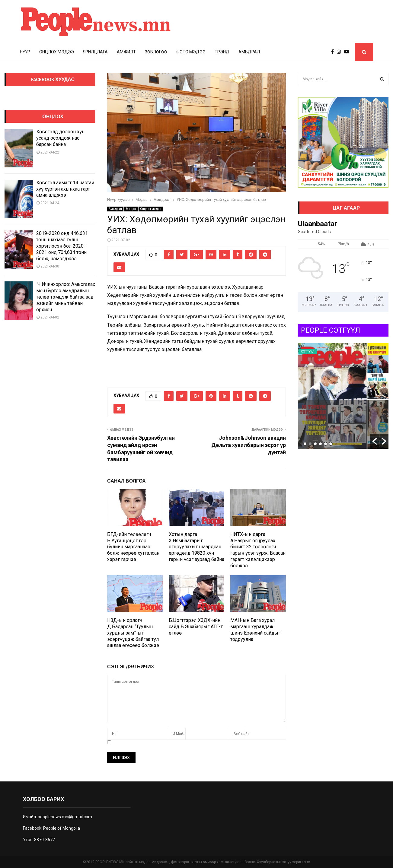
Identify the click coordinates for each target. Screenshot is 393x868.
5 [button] (326, 444)
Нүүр (25, 52)
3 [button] (315, 444)
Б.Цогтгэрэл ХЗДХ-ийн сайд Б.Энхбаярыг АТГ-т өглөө (196, 627)
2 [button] (310, 444)
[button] (375, 441)
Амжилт (126, 52)
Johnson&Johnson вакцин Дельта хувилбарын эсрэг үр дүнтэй (249, 445)
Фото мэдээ (191, 52)
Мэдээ (131, 209)
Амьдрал (249, 52)
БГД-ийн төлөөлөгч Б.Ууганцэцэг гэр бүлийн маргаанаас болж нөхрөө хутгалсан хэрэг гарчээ (133, 547)
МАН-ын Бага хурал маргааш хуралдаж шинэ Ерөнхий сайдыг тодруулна (255, 630)
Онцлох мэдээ (57, 52)
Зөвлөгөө (156, 52)
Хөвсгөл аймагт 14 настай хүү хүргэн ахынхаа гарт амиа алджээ (65, 189)
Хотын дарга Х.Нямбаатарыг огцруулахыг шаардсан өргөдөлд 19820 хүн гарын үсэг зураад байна (197, 547)
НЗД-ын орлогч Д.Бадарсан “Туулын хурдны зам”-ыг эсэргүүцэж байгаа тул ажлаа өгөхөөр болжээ (133, 633)
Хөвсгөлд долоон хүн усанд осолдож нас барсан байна (60, 138)
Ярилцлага (95, 52)
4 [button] (320, 444)
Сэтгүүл (308, 352)
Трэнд (222, 52)
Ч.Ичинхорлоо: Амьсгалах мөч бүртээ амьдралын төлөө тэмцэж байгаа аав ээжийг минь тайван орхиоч (66, 297)
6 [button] (331, 444)
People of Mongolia (62, 828)
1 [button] (305, 444)
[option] (343, 396)
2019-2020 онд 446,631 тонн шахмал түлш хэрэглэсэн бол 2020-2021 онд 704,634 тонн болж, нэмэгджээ (62, 246)
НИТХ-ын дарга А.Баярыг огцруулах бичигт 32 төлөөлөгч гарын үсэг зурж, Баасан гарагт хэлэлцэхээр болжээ (258, 550)
